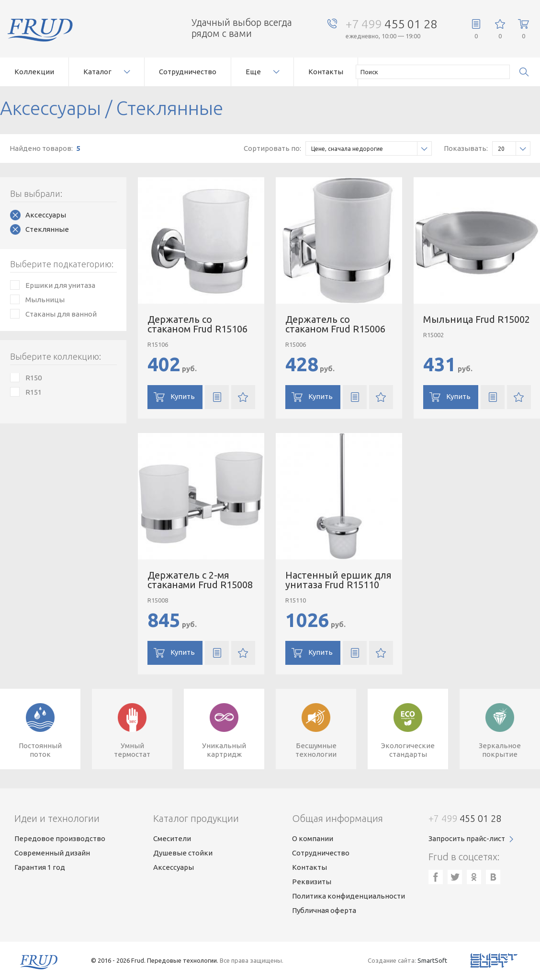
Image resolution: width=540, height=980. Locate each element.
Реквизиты (312, 882)
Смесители (172, 838)
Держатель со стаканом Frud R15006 (335, 324)
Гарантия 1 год (40, 867)
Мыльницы (45, 300)
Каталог (97, 72)
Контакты (326, 72)
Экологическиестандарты (408, 750)
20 (514, 149)
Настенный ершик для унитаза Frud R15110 (338, 580)
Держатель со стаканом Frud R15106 (197, 324)
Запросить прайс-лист (467, 838)
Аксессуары (46, 215)
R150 (34, 378)
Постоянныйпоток (40, 750)
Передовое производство (60, 838)
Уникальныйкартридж (224, 750)
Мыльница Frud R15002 (477, 319)
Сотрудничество (188, 72)
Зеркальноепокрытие (500, 750)
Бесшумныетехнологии (316, 750)
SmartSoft (432, 960)
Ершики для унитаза (60, 285)
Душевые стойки (183, 853)
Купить (183, 396)
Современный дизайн (52, 853)
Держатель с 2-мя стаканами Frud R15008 (200, 580)
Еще (253, 72)
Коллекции (34, 72)
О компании (313, 838)
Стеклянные (47, 229)
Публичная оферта (324, 910)
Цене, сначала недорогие (371, 149)
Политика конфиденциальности (349, 896)
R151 (34, 392)
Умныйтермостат (132, 750)
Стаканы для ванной (61, 314)
